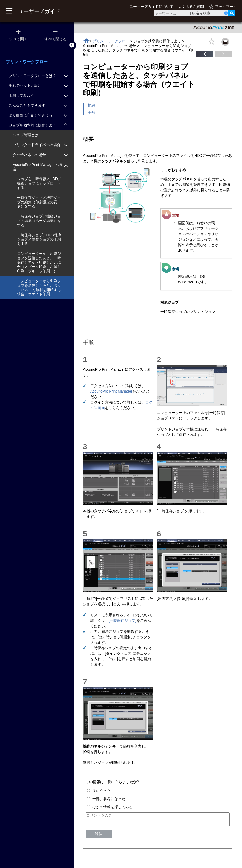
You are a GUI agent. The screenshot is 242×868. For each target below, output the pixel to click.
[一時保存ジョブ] (122, 620)
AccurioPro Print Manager (111, 391)
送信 (99, 836)
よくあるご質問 (191, 7)
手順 (92, 112)
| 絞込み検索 (200, 13)
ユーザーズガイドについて (151, 7)
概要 (92, 105)
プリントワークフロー (111, 41)
